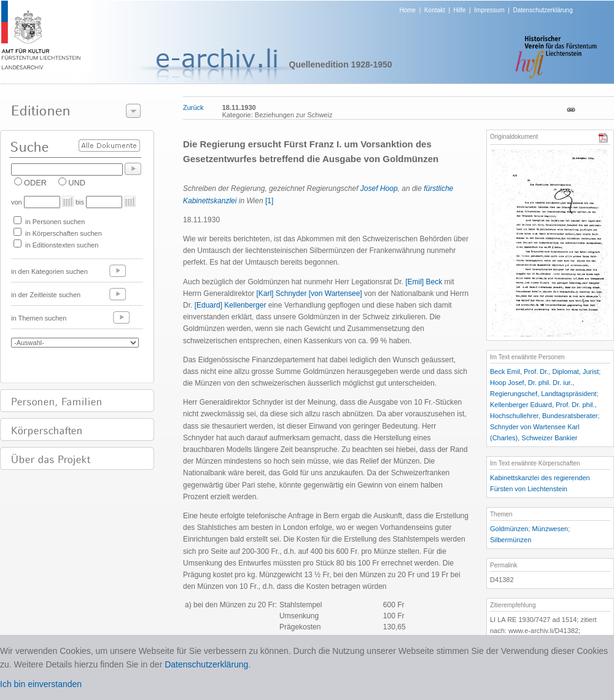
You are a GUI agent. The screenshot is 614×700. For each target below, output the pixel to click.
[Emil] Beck (425, 282)
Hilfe (460, 10)
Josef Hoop (379, 189)
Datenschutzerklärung (542, 10)
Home (408, 10)
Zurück (193, 107)
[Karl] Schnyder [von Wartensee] (309, 294)
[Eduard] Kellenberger (231, 305)
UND (77, 183)
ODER (35, 183)
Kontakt (435, 10)
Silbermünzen (511, 540)
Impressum (489, 10)
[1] (269, 201)
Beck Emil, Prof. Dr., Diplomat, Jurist (544, 371)
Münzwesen (550, 529)
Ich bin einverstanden (41, 684)
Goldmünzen (509, 529)
